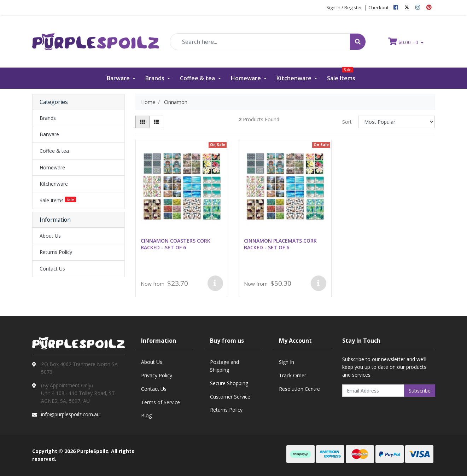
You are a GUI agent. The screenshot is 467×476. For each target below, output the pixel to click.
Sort (347, 122)
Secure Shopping (229, 383)
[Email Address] (373, 391)
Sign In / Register (344, 7)
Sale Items (341, 75)
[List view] (156, 122)
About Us (50, 236)
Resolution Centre (299, 389)
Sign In (287, 362)
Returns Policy (56, 252)
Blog (146, 415)
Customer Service (230, 397)
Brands (156, 78)
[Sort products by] (396, 122)
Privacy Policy (157, 375)
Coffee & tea (198, 78)
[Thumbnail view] (142, 122)
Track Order (293, 375)
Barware (119, 78)
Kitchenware (295, 78)
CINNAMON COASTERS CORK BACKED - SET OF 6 (176, 244)
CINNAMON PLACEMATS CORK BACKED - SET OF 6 (280, 244)
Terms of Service (160, 402)
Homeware (247, 78)
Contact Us (52, 269)
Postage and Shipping (224, 366)
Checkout (378, 7)
